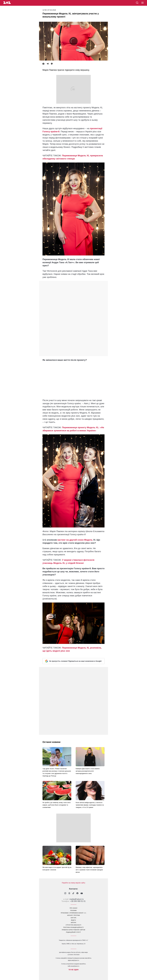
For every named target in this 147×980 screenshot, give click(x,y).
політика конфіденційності (73, 927)
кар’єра (73, 918)
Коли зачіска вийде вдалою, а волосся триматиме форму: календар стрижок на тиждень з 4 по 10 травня (90, 805)
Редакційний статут (73, 932)
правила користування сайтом (73, 930)
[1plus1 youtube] (82, 893)
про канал (73, 908)
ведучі (73, 920)
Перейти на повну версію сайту (73, 883)
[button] (142, 3)
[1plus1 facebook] (77, 894)
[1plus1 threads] (69, 893)
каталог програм (73, 915)
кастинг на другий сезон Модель (75, 540)
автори (73, 923)
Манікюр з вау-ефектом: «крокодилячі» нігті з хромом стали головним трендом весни (89, 870)
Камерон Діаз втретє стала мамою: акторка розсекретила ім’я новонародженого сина (88, 771)
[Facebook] (43, 64)
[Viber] (52, 64)
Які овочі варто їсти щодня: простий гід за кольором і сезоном (57, 869)
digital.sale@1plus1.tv (73, 960)
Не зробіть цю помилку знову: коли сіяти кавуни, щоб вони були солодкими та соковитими (57, 805)
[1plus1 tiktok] (73, 893)
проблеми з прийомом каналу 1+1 (74, 913)
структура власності (73, 925)
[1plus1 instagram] (65, 894)
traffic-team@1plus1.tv (73, 966)
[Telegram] (48, 64)
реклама (73, 911)
